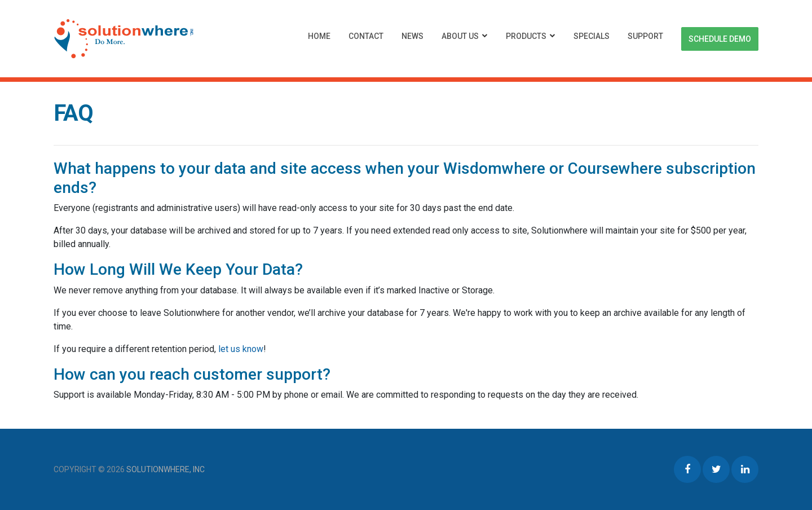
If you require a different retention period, (136, 349)
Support (645, 36)
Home (319, 36)
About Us (460, 36)
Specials (592, 36)
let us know (241, 349)
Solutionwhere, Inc (166, 469)
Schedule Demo (720, 39)
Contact (366, 36)
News (412, 36)
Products (526, 36)
